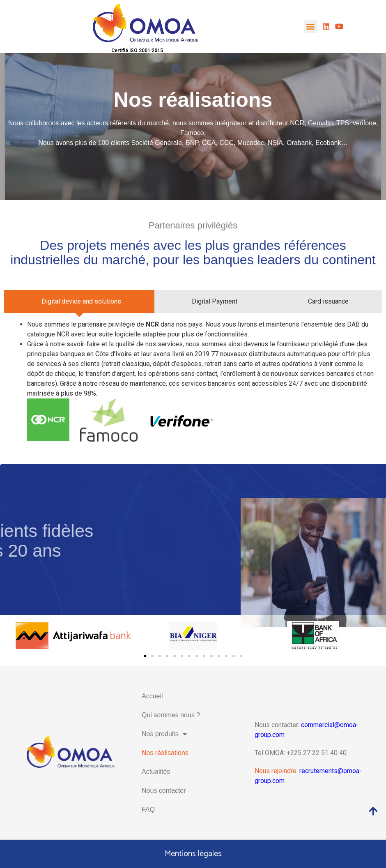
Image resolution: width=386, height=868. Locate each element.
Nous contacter (164, 791)
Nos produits (164, 734)
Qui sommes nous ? (171, 715)
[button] (311, 26)
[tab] (79, 302)
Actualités (156, 772)
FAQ (148, 809)
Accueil (152, 696)
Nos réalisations (165, 753)
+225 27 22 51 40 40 (317, 753)
